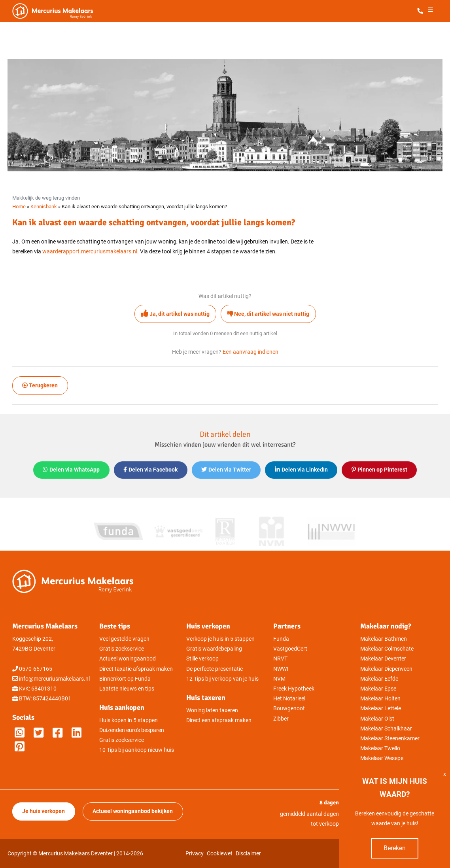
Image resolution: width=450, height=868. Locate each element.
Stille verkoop (202, 659)
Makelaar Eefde (379, 679)
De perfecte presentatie (215, 669)
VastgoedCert (290, 649)
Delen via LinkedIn (301, 470)
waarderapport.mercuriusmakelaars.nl (90, 252)
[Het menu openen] (430, 11)
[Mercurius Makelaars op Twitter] (39, 733)
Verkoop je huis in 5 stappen (220, 639)
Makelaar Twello (380, 748)
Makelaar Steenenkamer (390, 739)
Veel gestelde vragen (124, 639)
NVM (279, 679)
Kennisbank (44, 207)
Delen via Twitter (226, 470)
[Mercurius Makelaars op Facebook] (58, 733)
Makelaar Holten (380, 699)
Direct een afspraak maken (219, 720)
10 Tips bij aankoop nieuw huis (137, 750)
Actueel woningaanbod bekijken (133, 811)
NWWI (281, 669)
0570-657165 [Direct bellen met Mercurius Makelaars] (36, 669)
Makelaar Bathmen (384, 639)
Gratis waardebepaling (214, 649)
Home (19, 207)
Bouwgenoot (289, 709)
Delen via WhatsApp (71, 470)
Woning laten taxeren (212, 710)
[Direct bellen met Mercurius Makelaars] (422, 11)
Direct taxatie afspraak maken (136, 669)
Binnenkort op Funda (125, 679)
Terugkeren (40, 386)
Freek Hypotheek (294, 689)
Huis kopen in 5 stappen (129, 720)
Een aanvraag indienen (251, 352)
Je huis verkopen (43, 811)
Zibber (281, 719)
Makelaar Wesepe (382, 758)
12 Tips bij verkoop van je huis (222, 679)
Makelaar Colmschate (387, 649)
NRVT (280, 659)
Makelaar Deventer (383, 659)
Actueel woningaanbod (128, 659)
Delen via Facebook (150, 470)
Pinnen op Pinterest (379, 470)
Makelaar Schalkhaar (386, 729)
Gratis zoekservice (122, 649)
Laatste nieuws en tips (127, 689)
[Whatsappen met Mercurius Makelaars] (20, 733)
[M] (20, 747)
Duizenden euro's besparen (132, 730)
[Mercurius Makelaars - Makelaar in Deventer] (72, 11)
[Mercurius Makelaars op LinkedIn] (77, 733)
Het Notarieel (289, 699)
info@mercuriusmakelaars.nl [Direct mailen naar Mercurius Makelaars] (54, 679)
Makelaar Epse (378, 689)
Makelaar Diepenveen (386, 669)
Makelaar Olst (377, 719)
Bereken (395, 848)
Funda (281, 639)
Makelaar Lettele (381, 709)
